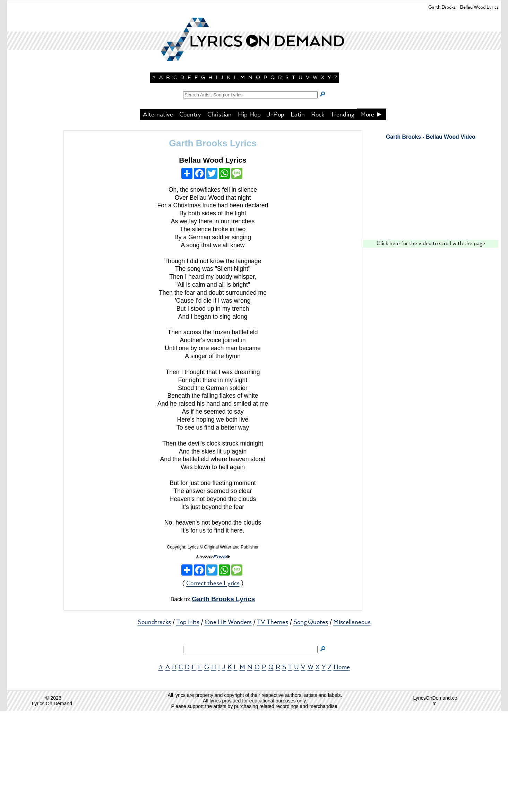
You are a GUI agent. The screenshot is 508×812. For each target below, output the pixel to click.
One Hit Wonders (228, 724)
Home (342, 769)
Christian (219, 216)
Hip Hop (249, 216)
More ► (372, 216)
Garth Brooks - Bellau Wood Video (431, 238)
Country (190, 216)
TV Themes (273, 724)
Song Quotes (311, 724)
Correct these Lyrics (213, 685)
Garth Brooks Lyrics (213, 244)
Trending (342, 216)
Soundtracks (154, 724)
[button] (254, 121)
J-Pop (276, 216)
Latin (298, 216)
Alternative (158, 216)
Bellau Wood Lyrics (213, 261)
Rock (318, 216)
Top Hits (188, 724)
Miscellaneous (352, 724)
